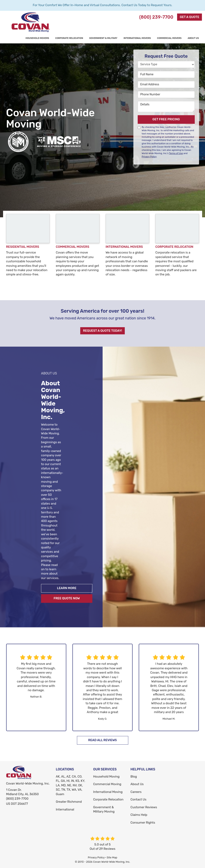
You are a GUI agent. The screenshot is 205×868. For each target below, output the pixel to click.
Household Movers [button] (37, 38)
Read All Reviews (102, 740)
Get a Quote (190, 17)
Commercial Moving (107, 784)
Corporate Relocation (108, 799)
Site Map (112, 857)
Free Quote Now (67, 598)
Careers (136, 792)
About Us (137, 784)
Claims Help (139, 815)
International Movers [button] (137, 38)
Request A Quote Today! (102, 331)
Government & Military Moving (104, 809)
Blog (134, 777)
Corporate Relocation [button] (69, 38)
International (65, 809)
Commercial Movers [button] (169, 38)
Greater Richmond (69, 802)
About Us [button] (193, 38)
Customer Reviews (144, 807)
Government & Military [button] (103, 38)
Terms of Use (176, 153)
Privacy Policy (149, 157)
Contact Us (139, 799)
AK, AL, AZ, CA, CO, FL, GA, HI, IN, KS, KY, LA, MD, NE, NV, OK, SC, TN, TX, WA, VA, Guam (70, 785)
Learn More (67, 588)
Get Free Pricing (166, 119)
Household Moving (106, 777)
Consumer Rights (143, 823)
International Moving (108, 792)
